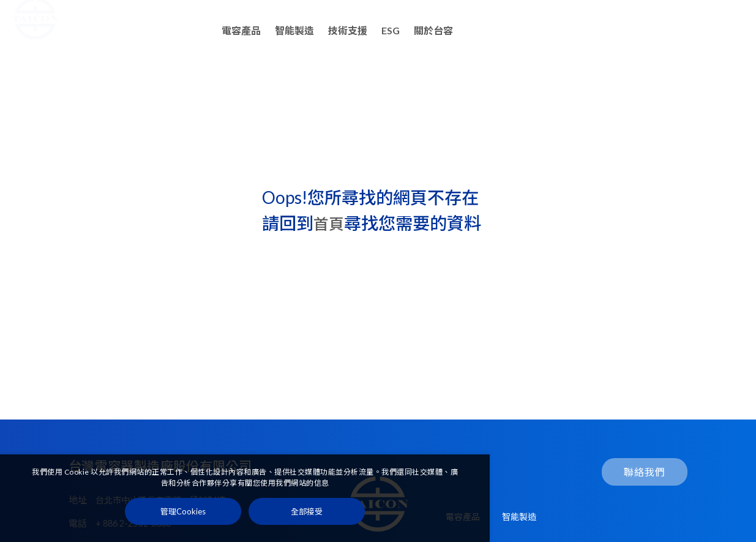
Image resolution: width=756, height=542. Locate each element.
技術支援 (348, 30)
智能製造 (294, 30)
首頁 (331, 223)
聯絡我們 (701, 31)
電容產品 (241, 30)
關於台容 (433, 30)
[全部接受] (307, 516)
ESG (391, 30)
